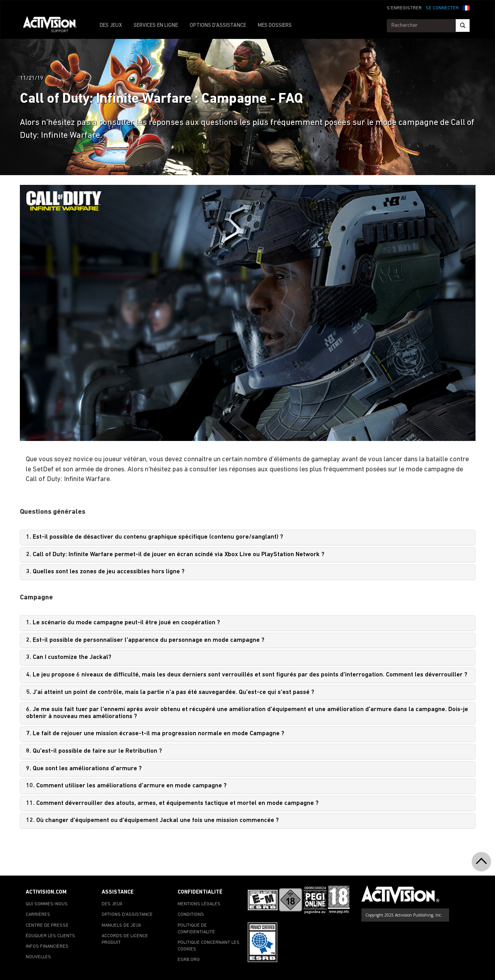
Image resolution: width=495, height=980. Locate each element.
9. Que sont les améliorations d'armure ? (84, 769)
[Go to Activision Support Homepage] (54, 26)
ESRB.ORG (189, 960)
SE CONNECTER (442, 8)
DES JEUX (111, 25)
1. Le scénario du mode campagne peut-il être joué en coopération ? (123, 623)
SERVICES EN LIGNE (156, 25)
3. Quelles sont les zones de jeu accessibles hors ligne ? (105, 572)
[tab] (248, 537)
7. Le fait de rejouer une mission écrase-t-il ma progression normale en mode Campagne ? (155, 734)
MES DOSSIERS (275, 25)
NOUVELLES (38, 957)
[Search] (463, 25)
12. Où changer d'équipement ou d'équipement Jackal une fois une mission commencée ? (152, 820)
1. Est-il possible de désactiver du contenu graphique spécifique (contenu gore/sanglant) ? (155, 537)
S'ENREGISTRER (404, 8)
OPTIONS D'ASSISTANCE (218, 25)
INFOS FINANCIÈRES (47, 947)
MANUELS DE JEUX (122, 926)
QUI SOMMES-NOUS (47, 904)
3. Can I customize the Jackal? (69, 657)
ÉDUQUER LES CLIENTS (50, 936)
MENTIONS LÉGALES (199, 904)
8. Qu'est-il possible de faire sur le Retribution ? (94, 751)
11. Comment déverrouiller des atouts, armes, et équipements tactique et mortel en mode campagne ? (172, 803)
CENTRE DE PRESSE (47, 926)
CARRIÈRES (38, 915)
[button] (466, 7)
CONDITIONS (191, 915)
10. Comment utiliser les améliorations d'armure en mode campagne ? (126, 786)
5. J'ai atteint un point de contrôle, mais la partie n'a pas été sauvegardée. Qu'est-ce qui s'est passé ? (170, 692)
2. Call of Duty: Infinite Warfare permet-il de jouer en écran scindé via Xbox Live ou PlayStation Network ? (175, 555)
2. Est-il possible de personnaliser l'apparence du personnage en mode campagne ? (145, 640)
